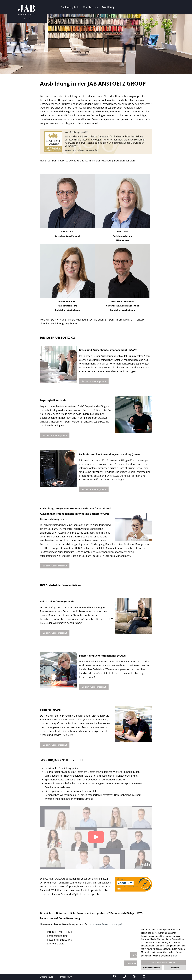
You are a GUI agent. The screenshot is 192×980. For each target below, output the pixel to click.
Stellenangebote (70, 7)
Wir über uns (90, 7)
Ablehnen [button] (175, 968)
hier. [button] (175, 956)
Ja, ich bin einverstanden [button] (163, 962)
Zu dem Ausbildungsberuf (94, 381)
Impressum (66, 977)
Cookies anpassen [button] (152, 968)
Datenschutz (46, 977)
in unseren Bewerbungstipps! (105, 924)
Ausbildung (108, 7)
